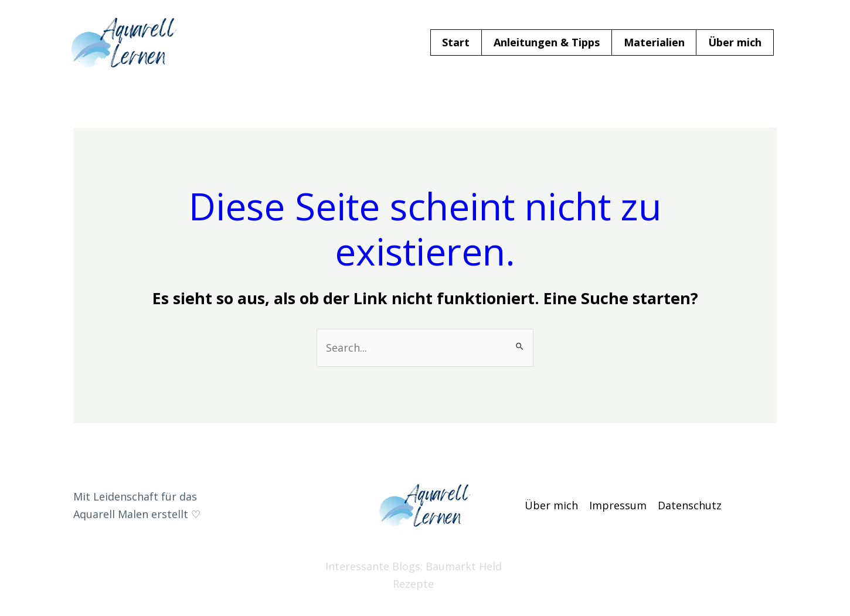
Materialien (654, 42)
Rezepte (413, 584)
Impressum (618, 505)
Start (456, 42)
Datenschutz (690, 505)
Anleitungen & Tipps (547, 42)
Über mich (735, 42)
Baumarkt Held (464, 566)
